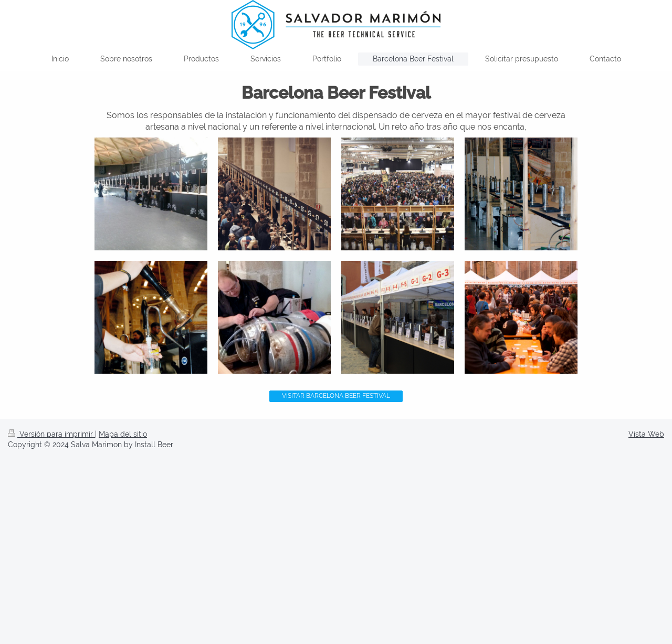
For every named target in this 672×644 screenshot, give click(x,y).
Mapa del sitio (123, 434)
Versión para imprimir (51, 434)
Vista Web (646, 434)
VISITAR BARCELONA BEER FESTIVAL (336, 396)
